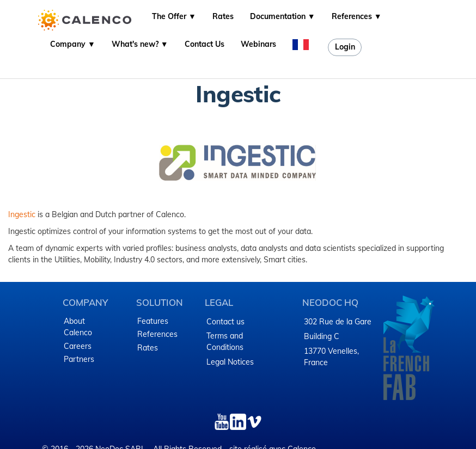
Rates (223, 16)
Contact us (225, 322)
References (157, 334)
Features (153, 321)
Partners (79, 359)
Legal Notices (230, 362)
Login (345, 47)
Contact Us (205, 44)
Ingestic (22, 214)
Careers (78, 346)
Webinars (258, 44)
